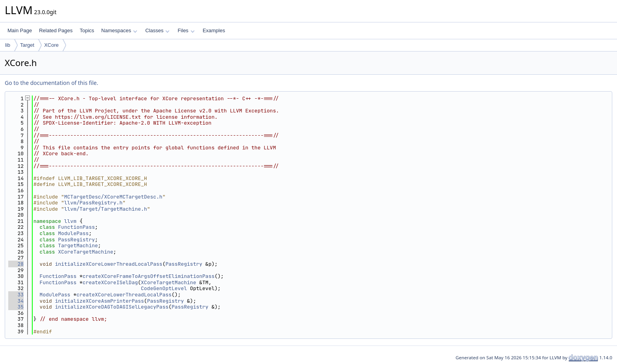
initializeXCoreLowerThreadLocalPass (109, 264)
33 (16, 295)
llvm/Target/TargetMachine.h (106, 209)
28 (16, 264)
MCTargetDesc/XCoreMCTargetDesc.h (113, 197)
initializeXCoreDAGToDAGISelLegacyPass (112, 307)
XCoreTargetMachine (85, 252)
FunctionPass (76, 227)
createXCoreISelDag (110, 282)
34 (16, 301)
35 (16, 307)
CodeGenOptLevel (164, 288)
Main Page (20, 30)
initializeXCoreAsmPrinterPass (100, 301)
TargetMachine (78, 245)
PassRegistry (76, 240)
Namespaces (119, 30)
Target (27, 45)
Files (186, 30)
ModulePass (73, 233)
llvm (70, 221)
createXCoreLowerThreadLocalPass (124, 295)
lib (8, 45)
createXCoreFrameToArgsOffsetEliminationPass (149, 276)
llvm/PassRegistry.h (93, 203)
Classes (157, 30)
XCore (51, 45)
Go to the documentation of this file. (51, 83)
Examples (214, 30)
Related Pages (56, 30)
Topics (87, 30)
